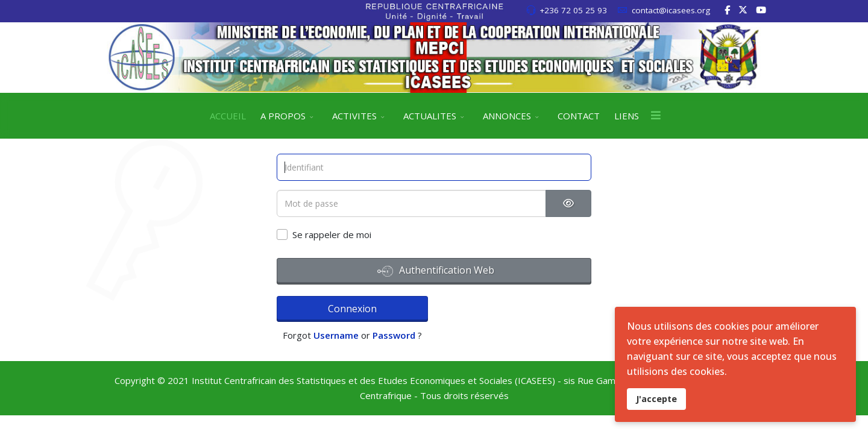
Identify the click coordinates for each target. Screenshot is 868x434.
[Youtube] (761, 10)
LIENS (627, 116)
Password (501, 309)
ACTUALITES (430, 116)
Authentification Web (436, 271)
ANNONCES (507, 116)
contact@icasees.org (671, 10)
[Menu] (656, 116)
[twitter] (743, 10)
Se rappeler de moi (332, 234)
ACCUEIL (228, 116)
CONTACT (579, 116)
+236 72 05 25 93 (573, 10)
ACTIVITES (354, 116)
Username (443, 309)
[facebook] (727, 10)
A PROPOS (283, 116)
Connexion (329, 307)
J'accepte (656, 399)
